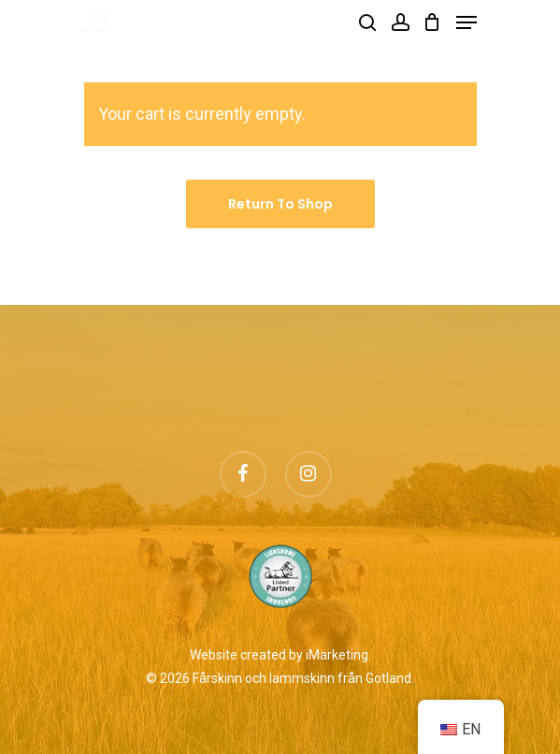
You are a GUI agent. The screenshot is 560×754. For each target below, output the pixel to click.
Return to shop (280, 204)
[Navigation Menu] (467, 22)
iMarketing (337, 655)
